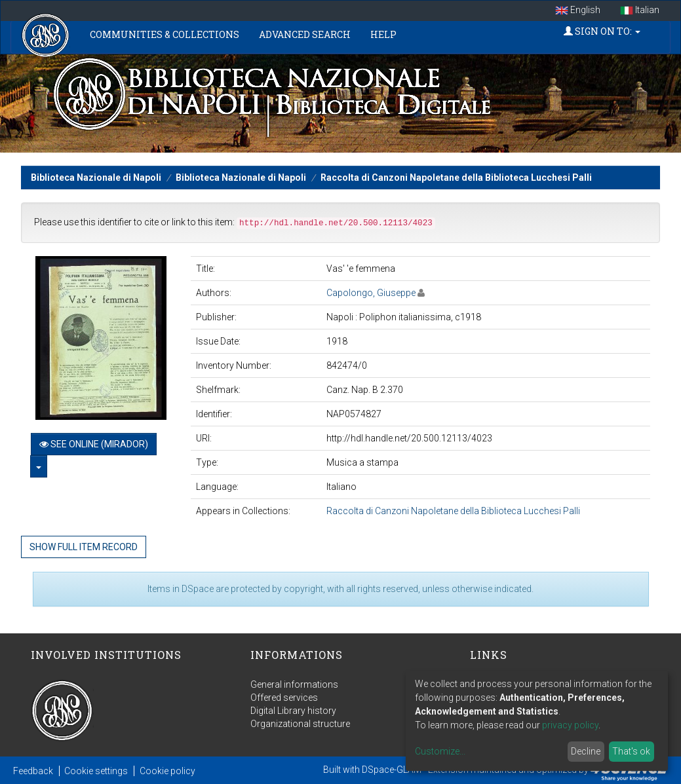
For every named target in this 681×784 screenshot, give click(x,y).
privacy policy (570, 725)
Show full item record (84, 547)
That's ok (631, 751)
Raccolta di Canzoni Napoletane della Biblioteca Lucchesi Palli (456, 177)
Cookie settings (96, 771)
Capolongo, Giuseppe (371, 293)
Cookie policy (167, 771)
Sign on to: (602, 31)
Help (383, 34)
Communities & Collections (165, 34)
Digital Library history (293, 711)
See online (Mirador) (94, 444)
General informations (294, 684)
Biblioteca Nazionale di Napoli (96, 177)
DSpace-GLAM (392, 770)
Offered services (284, 698)
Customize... (440, 751)
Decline (586, 751)
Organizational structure (300, 724)
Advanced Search (305, 34)
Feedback (33, 771)
